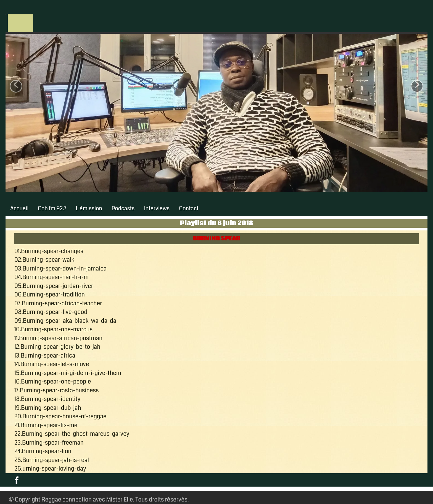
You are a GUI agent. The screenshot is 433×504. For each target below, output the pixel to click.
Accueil (19, 208)
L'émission (89, 208)
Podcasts (123, 208)
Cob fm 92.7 (52, 208)
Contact (189, 208)
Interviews (157, 208)
